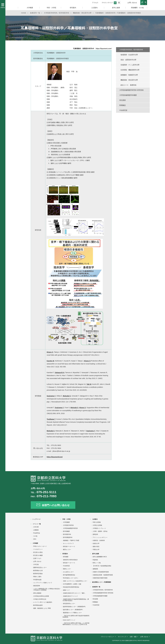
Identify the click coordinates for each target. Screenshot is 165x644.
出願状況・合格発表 (99, 540)
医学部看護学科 (68, 537)
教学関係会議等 (38, 605)
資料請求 (95, 534)
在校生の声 (96, 543)
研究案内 (65, 554)
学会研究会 (37, 533)
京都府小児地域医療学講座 (101, 572)
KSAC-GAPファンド (69, 620)
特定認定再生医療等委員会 (71, 587)
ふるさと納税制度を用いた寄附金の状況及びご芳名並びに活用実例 (47, 589)
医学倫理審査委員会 (69, 575)
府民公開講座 (37, 593)
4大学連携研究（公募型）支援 (72, 584)
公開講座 (36, 530)
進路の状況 (96, 547)
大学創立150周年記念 (40, 599)
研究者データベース (69, 547)
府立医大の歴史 (38, 552)
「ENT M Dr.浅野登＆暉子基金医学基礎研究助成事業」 (76, 616)
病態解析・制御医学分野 (129, 75)
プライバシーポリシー (108, 637)
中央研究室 (123, 110)
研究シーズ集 (97, 563)
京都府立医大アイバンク (70, 596)
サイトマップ (122, 637)
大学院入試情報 (97, 525)
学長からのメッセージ (40, 546)
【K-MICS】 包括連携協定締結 (102, 566)
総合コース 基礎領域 (128, 85)
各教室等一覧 (96, 587)
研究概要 (66, 557)
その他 (35, 536)
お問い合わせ (132, 3)
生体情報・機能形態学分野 (130, 70)
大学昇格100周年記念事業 (41, 596)
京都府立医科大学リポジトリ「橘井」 (74, 593)
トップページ (36, 519)
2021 (35, 539)
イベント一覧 (37, 524)
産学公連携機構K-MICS (100, 557)
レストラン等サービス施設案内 (43, 602)
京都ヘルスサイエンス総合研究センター (75, 581)
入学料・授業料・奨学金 (100, 531)
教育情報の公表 (38, 571)
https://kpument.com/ (104, 49)
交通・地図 (133, 637)
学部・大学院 (66, 519)
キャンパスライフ (68, 543)
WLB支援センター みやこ (71, 578)
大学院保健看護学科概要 (128, 95)
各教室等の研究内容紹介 (70, 560)
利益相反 (95, 560)
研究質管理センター (69, 604)
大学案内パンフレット (99, 528)
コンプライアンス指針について (43, 583)
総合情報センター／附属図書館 (102, 582)
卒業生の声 (96, 550)
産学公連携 (96, 554)
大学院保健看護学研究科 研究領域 (131, 90)
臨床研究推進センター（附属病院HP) (74, 607)
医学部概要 (66, 531)
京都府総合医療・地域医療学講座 (103, 575)
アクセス (95, 3)
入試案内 (95, 519)
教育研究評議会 (38, 574)
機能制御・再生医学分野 (129, 80)
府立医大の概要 (38, 555)
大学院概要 (66, 522)
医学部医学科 (67, 534)
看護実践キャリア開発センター (72, 613)
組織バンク (66, 590)
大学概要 (35, 543)
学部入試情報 (97, 522)
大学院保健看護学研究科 (70, 528)
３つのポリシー (38, 549)
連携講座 (95, 569)
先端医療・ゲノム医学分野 (130, 65)
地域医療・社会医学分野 (129, 55)
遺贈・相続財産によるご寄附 (42, 608)
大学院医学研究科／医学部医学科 (131, 50)
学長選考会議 (37, 580)
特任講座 (123, 100)
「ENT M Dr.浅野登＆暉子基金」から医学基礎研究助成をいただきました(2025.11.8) (76, 624)
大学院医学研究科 (68, 525)
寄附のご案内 (37, 577)
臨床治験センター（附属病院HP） (73, 610)
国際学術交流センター (40, 568)
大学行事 (36, 527)
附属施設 (123, 105)
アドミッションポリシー (100, 537)
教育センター (67, 550)
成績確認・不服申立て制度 (71, 540)
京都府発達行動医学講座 (100, 578)
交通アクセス (37, 558)
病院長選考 (37, 586)
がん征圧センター (68, 572)
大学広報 (36, 564)
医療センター (67, 569)
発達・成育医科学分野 (128, 60)
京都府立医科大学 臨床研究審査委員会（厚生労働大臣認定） (76, 600)
